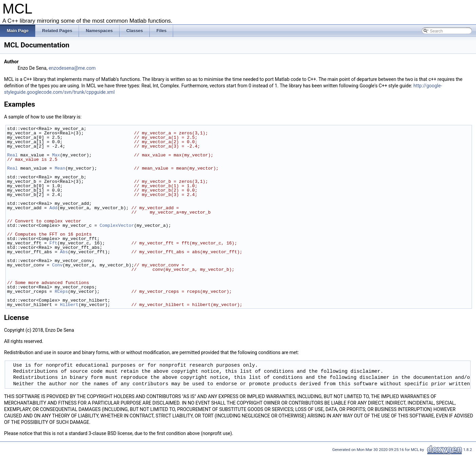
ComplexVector (117, 225)
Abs (64, 252)
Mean (60, 168)
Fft (53, 243)
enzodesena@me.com (72, 68)
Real (12, 155)
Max (56, 155)
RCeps (61, 291)
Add (53, 208)
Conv (57, 265)
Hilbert (69, 305)
